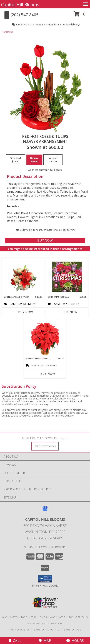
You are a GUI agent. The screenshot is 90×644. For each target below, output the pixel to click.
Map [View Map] (45, 641)
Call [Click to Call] (15, 641)
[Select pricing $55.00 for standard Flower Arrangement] (16, 160)
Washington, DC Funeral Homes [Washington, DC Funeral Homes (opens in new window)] (25, 617)
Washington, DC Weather (45, 623)
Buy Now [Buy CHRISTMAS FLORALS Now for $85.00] (70, 312)
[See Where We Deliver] (45, 446)
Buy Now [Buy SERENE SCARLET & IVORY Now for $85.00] (26, 312)
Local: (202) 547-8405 (45, 538)
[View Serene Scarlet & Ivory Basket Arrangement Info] (23, 277)
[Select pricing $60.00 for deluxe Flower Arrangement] (34, 160)
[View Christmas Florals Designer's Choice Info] (67, 277)
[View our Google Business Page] (45, 510)
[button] (80, 15)
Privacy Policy (19, 630)
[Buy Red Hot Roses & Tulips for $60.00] (45, 241)
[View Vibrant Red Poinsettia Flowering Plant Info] (45, 338)
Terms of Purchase (46, 630)
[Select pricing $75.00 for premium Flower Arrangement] (53, 160)
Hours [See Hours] (75, 641)
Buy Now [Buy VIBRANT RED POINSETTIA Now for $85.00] (48, 374)
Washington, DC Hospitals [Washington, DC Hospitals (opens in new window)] (69, 617)
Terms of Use (72, 630)
